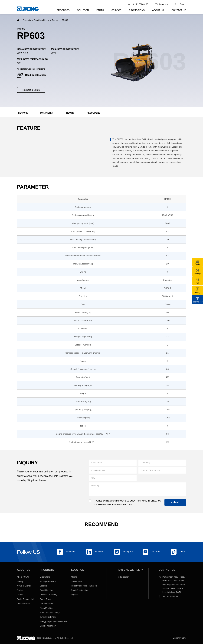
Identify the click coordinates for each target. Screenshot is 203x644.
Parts (100, 10)
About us (158, 10)
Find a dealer (123, 577)
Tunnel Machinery (48, 617)
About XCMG (23, 577)
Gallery (20, 590)
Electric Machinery (48, 626)
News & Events (24, 586)
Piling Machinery (47, 608)
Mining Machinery (48, 581)
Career (20, 595)
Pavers (55, 20)
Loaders (43, 586)
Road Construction (79, 590)
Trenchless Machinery (50, 613)
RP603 (65, 20)
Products (63, 10)
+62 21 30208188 (170, 597)
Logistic (74, 595)
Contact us (179, 10)
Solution (83, 10)
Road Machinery (41, 20)
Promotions (137, 10)
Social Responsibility (26, 599)
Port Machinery (47, 604)
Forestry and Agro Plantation (84, 586)
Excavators (45, 577)
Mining (74, 577)
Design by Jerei (180, 638)
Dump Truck (45, 599)
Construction (77, 581)
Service (116, 10)
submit (175, 503)
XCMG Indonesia (50, 638)
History (20, 581)
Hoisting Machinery (48, 595)
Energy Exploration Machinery (53, 622)
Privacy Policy (23, 604)
